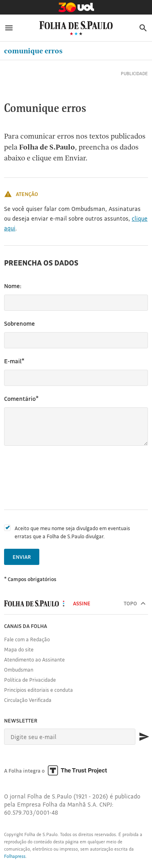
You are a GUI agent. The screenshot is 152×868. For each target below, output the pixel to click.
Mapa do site (19, 649)
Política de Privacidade (30, 680)
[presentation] (66, 478)
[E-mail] (70, 737)
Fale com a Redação (27, 639)
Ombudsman (19, 670)
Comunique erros (33, 51)
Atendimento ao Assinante (34, 659)
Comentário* (21, 399)
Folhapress (15, 856)
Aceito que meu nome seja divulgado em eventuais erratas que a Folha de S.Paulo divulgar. (72, 532)
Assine (82, 603)
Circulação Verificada (28, 700)
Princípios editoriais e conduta (39, 690)
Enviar (22, 557)
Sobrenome (19, 323)
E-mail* (14, 361)
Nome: (13, 286)
